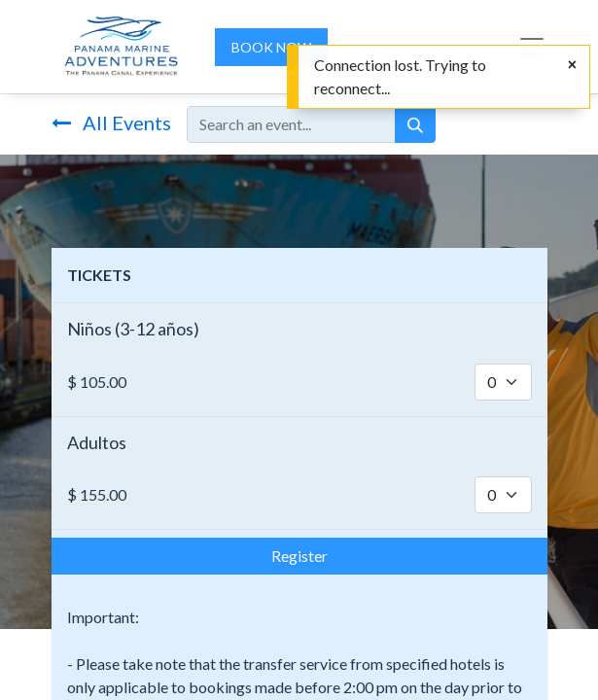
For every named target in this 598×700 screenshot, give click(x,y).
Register (299, 556)
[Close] (572, 64)
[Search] (415, 124)
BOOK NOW (271, 47)
